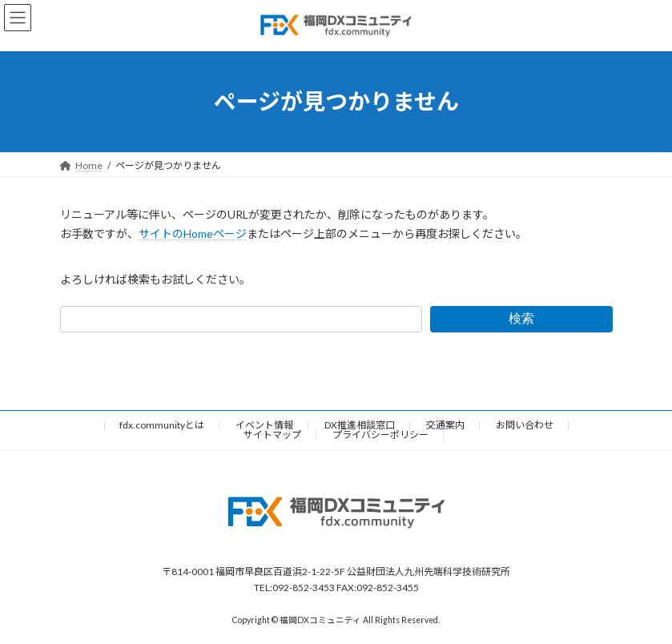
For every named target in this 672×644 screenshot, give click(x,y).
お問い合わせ (525, 425)
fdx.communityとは (162, 425)
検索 (521, 318)
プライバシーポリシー (380, 435)
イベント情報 (264, 425)
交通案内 (445, 425)
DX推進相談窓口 (360, 425)
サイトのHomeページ (193, 233)
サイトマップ (272, 435)
